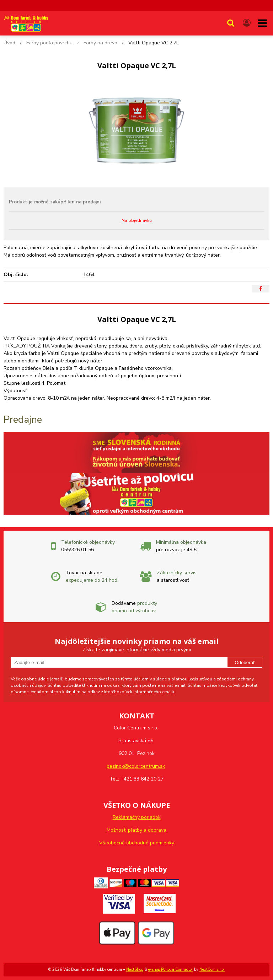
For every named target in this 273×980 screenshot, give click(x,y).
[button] (231, 23)
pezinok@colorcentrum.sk (136, 766)
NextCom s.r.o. (212, 970)
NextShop (135, 970)
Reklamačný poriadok (137, 817)
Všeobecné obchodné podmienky (137, 843)
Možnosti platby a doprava (136, 830)
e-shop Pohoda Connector (171, 970)
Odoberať (245, 663)
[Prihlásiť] (247, 23)
